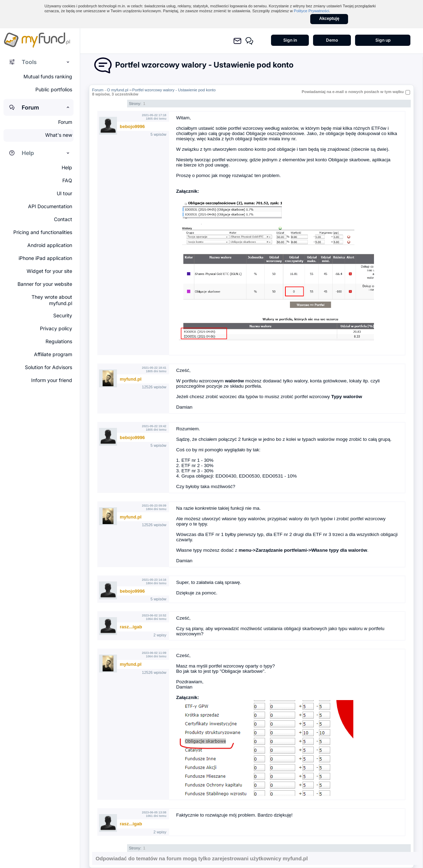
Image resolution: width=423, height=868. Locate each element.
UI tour (64, 193)
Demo (332, 40)
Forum (98, 90)
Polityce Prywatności (311, 11)
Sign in (290, 40)
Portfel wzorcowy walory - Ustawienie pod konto (174, 90)
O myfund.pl (118, 90)
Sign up (383, 40)
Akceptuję (329, 19)
